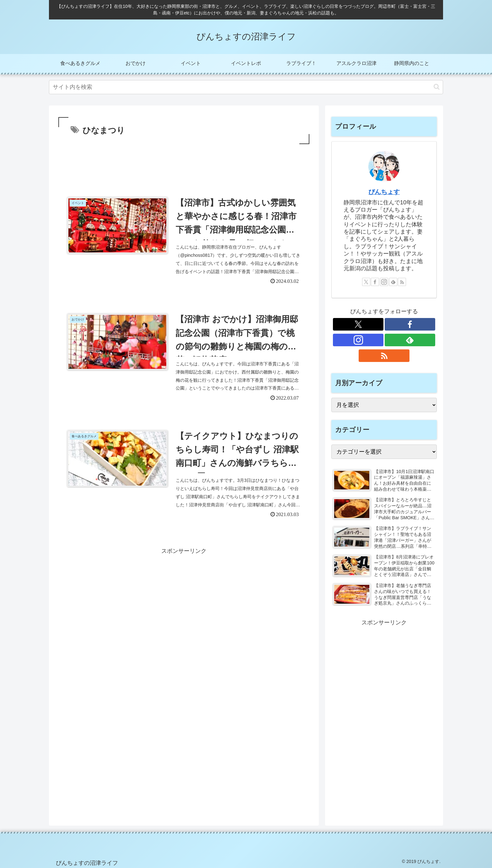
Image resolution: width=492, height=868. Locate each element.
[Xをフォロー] (366, 282)
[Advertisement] (184, 163)
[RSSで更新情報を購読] (402, 282)
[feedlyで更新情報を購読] (393, 282)
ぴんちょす (384, 192)
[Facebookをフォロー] (375, 282)
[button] (437, 87)
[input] (246, 87)
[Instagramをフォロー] (384, 282)
